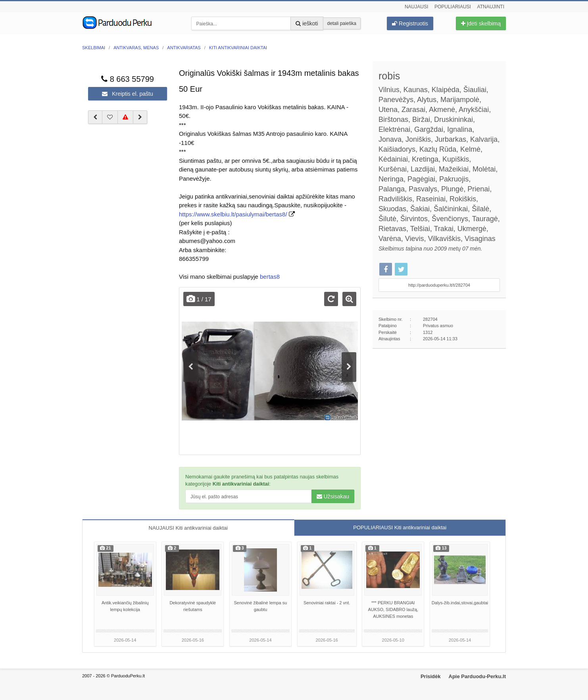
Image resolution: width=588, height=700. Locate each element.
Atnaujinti (491, 7)
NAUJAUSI (188, 528)
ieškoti (307, 23)
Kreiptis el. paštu (127, 94)
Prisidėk (431, 676)
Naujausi (416, 7)
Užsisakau (333, 496)
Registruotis (410, 23)
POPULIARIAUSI (400, 527)
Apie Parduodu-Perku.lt (477, 676)
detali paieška (342, 23)
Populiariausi (453, 7)
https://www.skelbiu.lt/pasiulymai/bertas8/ (233, 214)
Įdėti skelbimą (481, 23)
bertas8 (270, 277)
